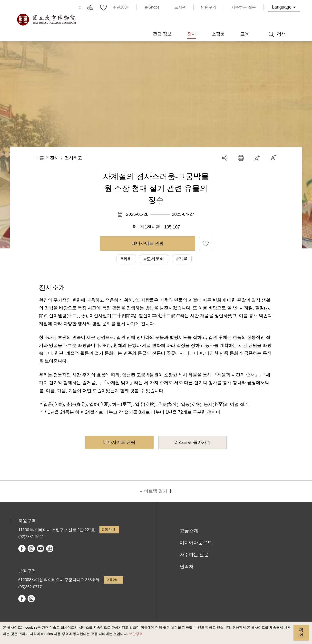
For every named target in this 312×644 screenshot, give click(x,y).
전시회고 (73, 158)
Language (282, 7)
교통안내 (108, 530)
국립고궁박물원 (46, 19)
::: (81, 7)
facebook (22, 549)
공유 (225, 158)
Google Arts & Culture (50, 549)
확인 (301, 633)
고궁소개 (189, 531)
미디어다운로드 (196, 543)
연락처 (187, 566)
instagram (31, 549)
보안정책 (136, 634)
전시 (54, 158)
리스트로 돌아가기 (192, 442)
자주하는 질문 (194, 554)
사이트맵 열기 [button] (153, 491)
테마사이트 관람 (148, 243)
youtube (40, 549)
